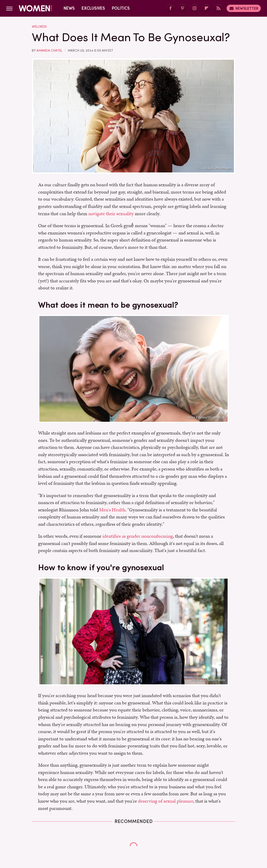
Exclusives (93, 8)
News (69, 8)
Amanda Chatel (49, 51)
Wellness (39, 27)
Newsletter (244, 8)
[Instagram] (195, 8)
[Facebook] (171, 8)
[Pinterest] (183, 8)
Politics (121, 8)
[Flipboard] (207, 8)
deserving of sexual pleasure (166, 801)
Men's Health (112, 510)
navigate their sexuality (111, 213)
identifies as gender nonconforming (138, 536)
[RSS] (219, 8)
